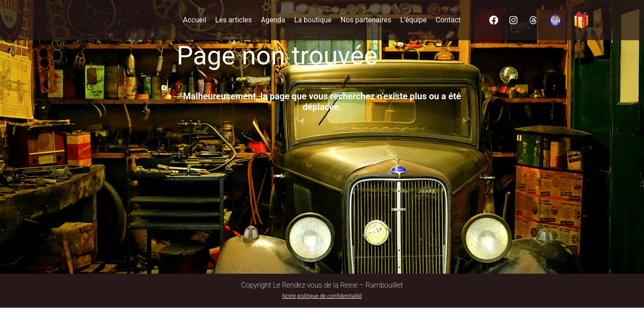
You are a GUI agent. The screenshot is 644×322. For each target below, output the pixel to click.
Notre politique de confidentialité (322, 296)
